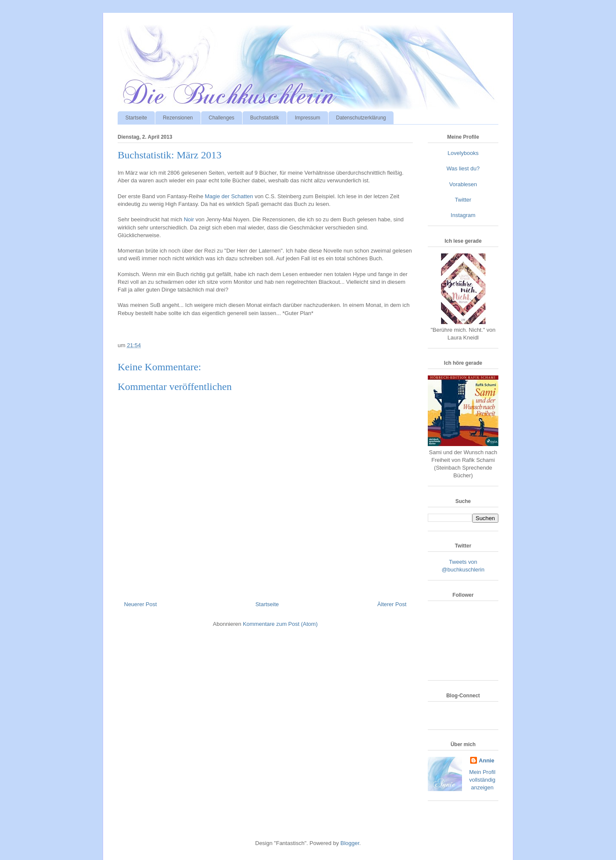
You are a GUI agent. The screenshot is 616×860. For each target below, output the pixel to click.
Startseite (136, 118)
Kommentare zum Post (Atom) (280, 624)
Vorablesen (463, 184)
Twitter (463, 200)
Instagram (463, 215)
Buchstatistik (265, 118)
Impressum (307, 118)
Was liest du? (463, 168)
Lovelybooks (463, 153)
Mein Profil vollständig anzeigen (482, 780)
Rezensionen (178, 118)
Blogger (350, 843)
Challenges (222, 118)
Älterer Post (392, 604)
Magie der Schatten (229, 196)
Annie (486, 760)
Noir (189, 219)
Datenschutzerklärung (361, 118)
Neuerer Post (141, 604)
